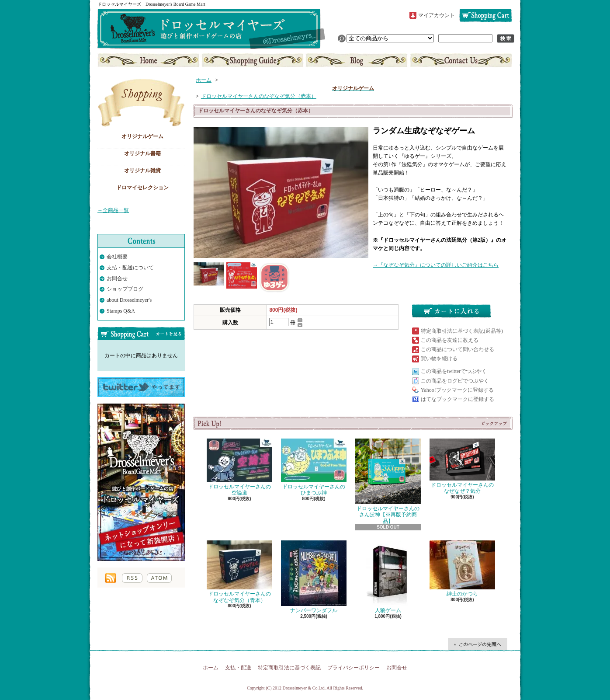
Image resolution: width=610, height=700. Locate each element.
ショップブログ (357, 60)
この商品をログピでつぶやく (455, 381)
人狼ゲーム (388, 577)
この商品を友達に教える (450, 340)
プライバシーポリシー (354, 668)
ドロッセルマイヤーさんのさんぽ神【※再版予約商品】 (388, 481)
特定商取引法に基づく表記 (289, 668)
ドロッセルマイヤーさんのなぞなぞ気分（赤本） (259, 96)
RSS (132, 578)
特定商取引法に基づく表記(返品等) (462, 331)
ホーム (149, 60)
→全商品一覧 (113, 210)
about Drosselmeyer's (129, 300)
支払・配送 (238, 668)
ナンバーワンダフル (314, 577)
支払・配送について (253, 60)
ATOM (159, 578)
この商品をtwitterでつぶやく (454, 371)
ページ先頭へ (478, 644)
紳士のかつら (462, 569)
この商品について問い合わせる (457, 349)
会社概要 (117, 257)
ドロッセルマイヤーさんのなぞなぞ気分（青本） (239, 572)
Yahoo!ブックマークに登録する (457, 390)
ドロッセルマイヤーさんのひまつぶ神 (314, 467)
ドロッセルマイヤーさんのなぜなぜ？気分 (462, 466)
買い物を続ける (439, 359)
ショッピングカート (485, 15)
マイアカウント (437, 15)
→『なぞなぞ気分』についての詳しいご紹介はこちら (436, 265)
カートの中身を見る (141, 334)
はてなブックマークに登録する (457, 399)
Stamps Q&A (121, 311)
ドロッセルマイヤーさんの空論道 (239, 467)
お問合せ (460, 60)
